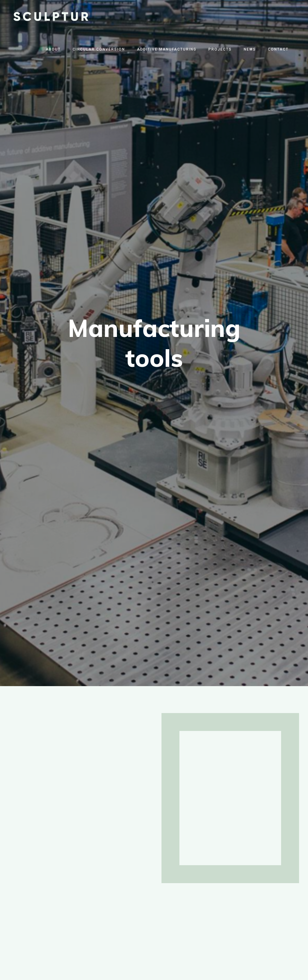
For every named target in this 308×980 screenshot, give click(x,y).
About (53, 49)
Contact (278, 49)
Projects (220, 49)
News (250, 49)
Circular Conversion (99, 49)
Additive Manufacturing (167, 49)
